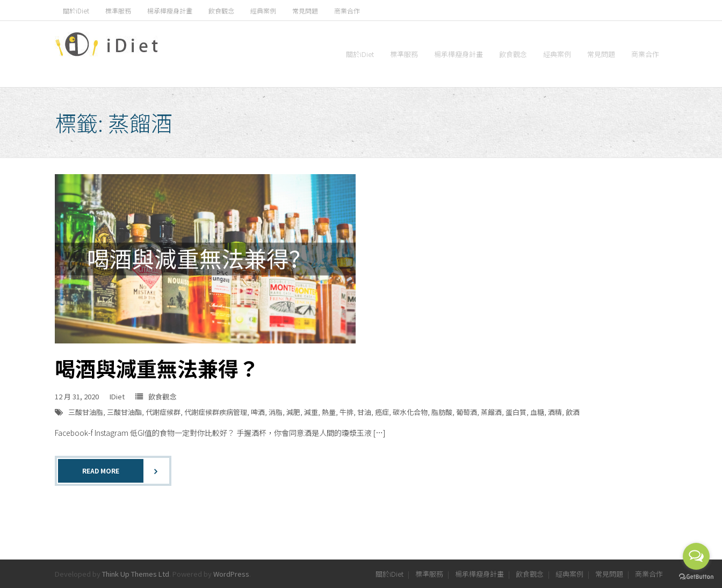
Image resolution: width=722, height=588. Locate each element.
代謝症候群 (163, 412)
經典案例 (263, 10)
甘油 (364, 412)
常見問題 (305, 10)
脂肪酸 (442, 412)
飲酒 (573, 412)
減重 (311, 412)
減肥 (293, 412)
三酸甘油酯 (124, 412)
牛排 (346, 412)
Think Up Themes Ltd (136, 574)
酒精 (555, 412)
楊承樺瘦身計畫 (170, 10)
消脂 (276, 412)
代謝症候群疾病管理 (216, 412)
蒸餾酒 (491, 412)
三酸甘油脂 (86, 412)
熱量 (329, 412)
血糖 (537, 412)
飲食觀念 (221, 10)
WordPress (231, 574)
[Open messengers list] (696, 556)
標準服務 (118, 10)
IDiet (117, 396)
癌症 (382, 412)
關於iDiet (76, 10)
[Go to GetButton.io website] (696, 577)
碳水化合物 (410, 412)
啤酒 (258, 412)
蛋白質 (516, 412)
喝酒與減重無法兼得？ (157, 368)
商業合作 (347, 10)
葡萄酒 (467, 412)
